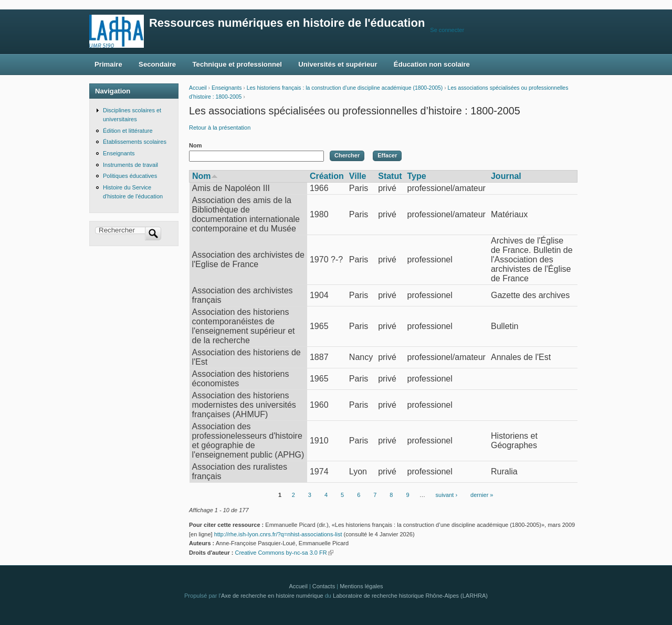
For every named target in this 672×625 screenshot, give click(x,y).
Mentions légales (361, 586)
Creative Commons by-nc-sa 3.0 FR (284, 553)
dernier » (482, 495)
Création (327, 176)
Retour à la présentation (220, 128)
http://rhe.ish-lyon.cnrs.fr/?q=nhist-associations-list (278, 534)
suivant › (447, 495)
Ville (358, 176)
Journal (506, 176)
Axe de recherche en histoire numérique (272, 596)
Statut (390, 176)
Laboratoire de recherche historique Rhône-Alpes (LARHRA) (410, 596)
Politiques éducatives (130, 176)
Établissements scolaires (135, 142)
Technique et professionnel (237, 64)
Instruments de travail (130, 165)
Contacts (324, 586)
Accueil (198, 88)
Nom (195, 145)
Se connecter (447, 30)
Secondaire (157, 64)
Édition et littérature (128, 131)
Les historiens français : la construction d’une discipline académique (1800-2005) (345, 88)
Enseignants (227, 88)
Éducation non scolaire (432, 64)
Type (417, 176)
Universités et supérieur (338, 64)
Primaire (108, 64)
